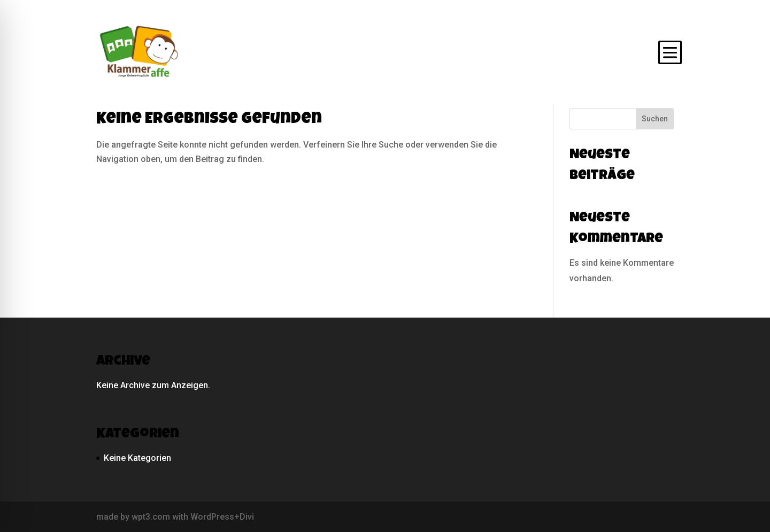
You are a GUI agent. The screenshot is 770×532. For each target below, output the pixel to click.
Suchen (655, 119)
